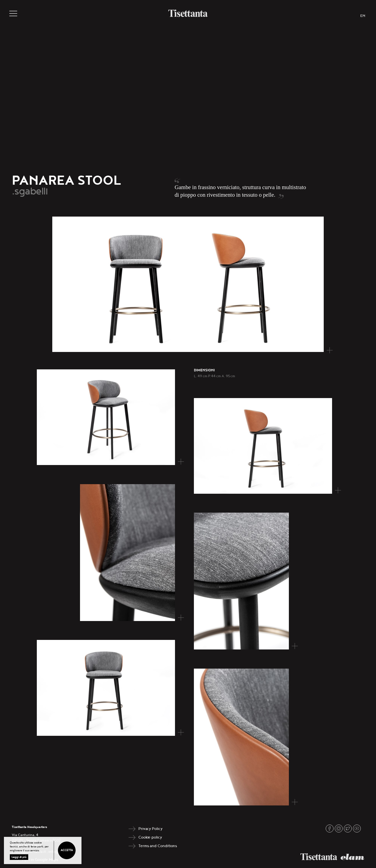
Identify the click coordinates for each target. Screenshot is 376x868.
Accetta (67, 850)
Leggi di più (19, 857)
